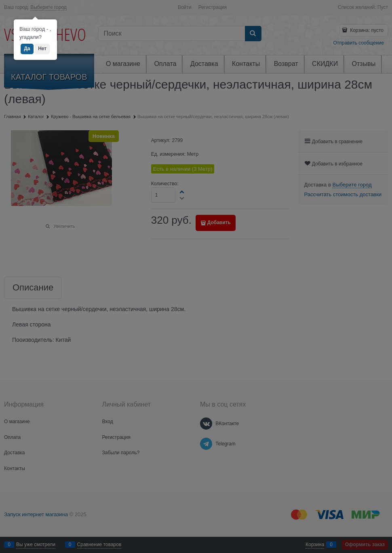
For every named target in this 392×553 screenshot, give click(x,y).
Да (27, 49)
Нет (42, 49)
